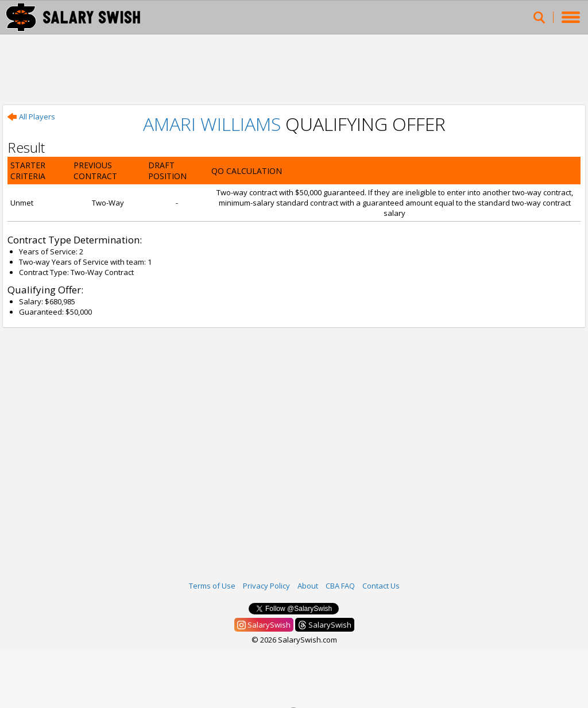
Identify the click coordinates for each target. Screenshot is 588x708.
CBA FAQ (340, 586)
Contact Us (381, 586)
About (308, 586)
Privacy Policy (266, 586)
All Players (31, 117)
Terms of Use (212, 586)
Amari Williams (212, 124)
